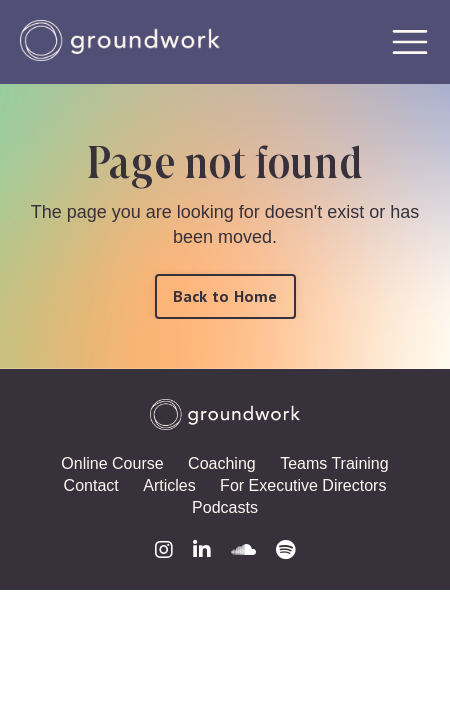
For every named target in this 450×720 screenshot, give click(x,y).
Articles (169, 485)
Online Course (112, 463)
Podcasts (225, 507)
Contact (91, 485)
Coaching (222, 463)
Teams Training (334, 463)
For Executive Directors (303, 485)
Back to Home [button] (225, 296)
